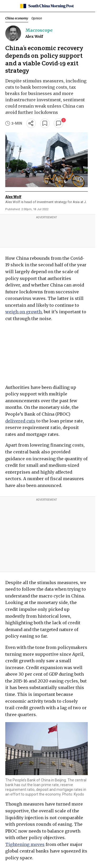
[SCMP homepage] (47, 6)
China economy (17, 18)
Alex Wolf (34, 36)
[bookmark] (45, 123)
